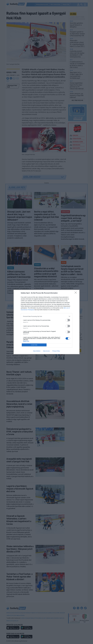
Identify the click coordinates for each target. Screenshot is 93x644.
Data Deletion (37, 351)
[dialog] (47, 322)
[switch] (68, 320)
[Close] (76, 293)
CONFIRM (34, 345)
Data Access (46, 351)
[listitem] (47, 316)
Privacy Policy (56, 351)
